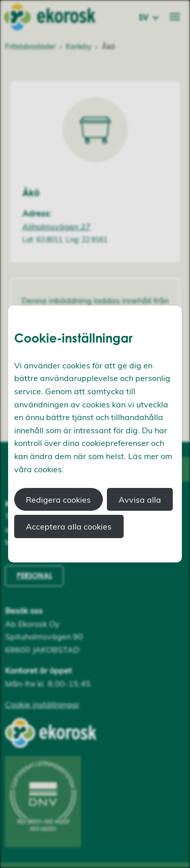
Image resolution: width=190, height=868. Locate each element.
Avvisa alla (140, 500)
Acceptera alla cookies (69, 526)
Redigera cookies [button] (58, 500)
